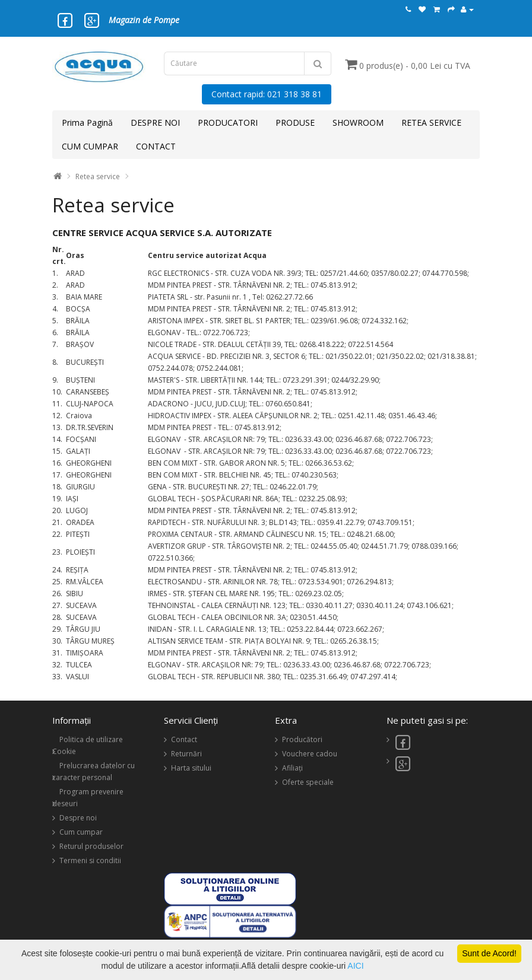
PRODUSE (295, 122)
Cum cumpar (81, 832)
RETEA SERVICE (431, 122)
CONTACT (156, 146)
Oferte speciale (308, 782)
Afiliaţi (292, 768)
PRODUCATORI (228, 122)
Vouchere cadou (310, 754)
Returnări (186, 754)
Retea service (98, 176)
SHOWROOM (358, 122)
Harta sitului (191, 768)
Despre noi (78, 818)
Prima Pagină (87, 122)
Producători (302, 739)
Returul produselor (91, 846)
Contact (184, 739)
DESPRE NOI (155, 122)
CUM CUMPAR (90, 146)
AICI (355, 966)
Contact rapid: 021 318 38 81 (267, 94)
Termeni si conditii (90, 860)
